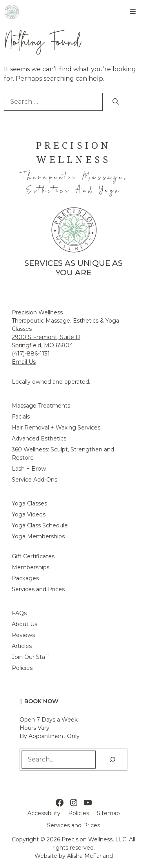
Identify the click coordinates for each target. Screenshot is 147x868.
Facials (21, 417)
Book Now (41, 701)
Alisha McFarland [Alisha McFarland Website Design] (90, 856)
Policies (22, 668)
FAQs (19, 613)
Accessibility (44, 813)
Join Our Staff (30, 657)
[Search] (116, 102)
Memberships (31, 567)
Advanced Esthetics (39, 439)
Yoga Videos (29, 514)
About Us (24, 624)
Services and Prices (38, 589)
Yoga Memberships (38, 536)
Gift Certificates (33, 556)
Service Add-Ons (34, 480)
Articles (22, 646)
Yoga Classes (29, 503)
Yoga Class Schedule (40, 525)
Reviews (23, 635)
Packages (25, 578)
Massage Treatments (41, 406)
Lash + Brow (29, 469)
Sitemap (108, 813)
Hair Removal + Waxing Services (56, 428)
